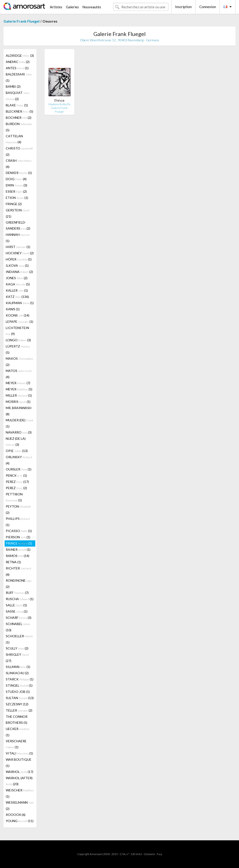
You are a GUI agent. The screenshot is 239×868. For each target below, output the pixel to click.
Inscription (183, 7)
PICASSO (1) (19, 531)
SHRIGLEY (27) (17, 658)
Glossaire (149, 854)
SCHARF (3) (19, 618)
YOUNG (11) (20, 821)
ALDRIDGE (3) (20, 55)
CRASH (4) (19, 164)
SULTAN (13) (20, 698)
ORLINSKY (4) (19, 460)
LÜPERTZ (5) (18, 349)
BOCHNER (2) (19, 118)
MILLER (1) (19, 395)
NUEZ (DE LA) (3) (16, 441)
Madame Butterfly (59, 104)
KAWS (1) (13, 309)
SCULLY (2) (17, 648)
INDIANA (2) (19, 272)
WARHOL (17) (19, 772)
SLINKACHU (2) (17, 673)
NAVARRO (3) (19, 432)
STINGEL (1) (19, 685)
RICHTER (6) (18, 571)
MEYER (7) (18, 383)
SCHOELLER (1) (19, 639)
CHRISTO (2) (19, 151)
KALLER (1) (17, 290)
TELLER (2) (19, 710)
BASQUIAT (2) (18, 96)
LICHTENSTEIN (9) (17, 331)
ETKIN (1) (17, 198)
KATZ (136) (17, 297)
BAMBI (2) (13, 86)
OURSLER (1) (19, 469)
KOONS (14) (18, 315)
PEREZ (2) (16, 488)
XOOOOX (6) (16, 815)
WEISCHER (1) (20, 793)
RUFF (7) (17, 593)
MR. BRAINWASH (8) (19, 411)
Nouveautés (92, 7)
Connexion (208, 7)
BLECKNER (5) (19, 111)
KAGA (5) (18, 284)
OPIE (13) (17, 451)
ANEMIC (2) (18, 62)
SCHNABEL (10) (18, 627)
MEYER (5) (19, 389)
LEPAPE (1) (19, 322)
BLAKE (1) (17, 105)
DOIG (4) (16, 179)
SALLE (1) (16, 605)
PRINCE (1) (19, 543)
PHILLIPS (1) (18, 522)
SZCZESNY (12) (17, 704)
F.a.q (159, 854)
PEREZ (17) (17, 482)
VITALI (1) (19, 753)
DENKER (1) (19, 173)
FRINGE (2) (14, 204)
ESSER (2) (16, 191)
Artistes (56, 7)
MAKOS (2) (20, 362)
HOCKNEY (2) (20, 253)
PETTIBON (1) (14, 497)
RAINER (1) (18, 549)
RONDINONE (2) (19, 584)
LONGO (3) (18, 340)
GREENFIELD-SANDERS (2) (18, 225)
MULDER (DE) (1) (19, 423)
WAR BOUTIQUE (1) (19, 763)
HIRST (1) (18, 247)
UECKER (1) (18, 732)
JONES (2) (17, 278)
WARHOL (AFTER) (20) (19, 781)
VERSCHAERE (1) (16, 744)
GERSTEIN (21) (18, 213)
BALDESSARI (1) (19, 77)
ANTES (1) (17, 68)
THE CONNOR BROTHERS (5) (17, 720)
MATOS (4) (19, 374)
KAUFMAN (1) (20, 303)
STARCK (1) (20, 679)
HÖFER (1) (19, 259)
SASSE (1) (17, 611)
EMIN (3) (16, 185)
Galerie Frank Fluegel (21, 21)
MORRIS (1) (18, 402)
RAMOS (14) (18, 556)
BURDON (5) (19, 127)
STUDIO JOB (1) (18, 692)
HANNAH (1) (18, 238)
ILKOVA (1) (17, 265)
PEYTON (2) (18, 509)
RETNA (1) (13, 562)
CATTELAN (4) (14, 139)
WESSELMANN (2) (20, 805)
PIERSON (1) (18, 537)
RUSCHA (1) (20, 599)
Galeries (72, 7)
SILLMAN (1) (18, 667)
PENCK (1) (16, 475)
